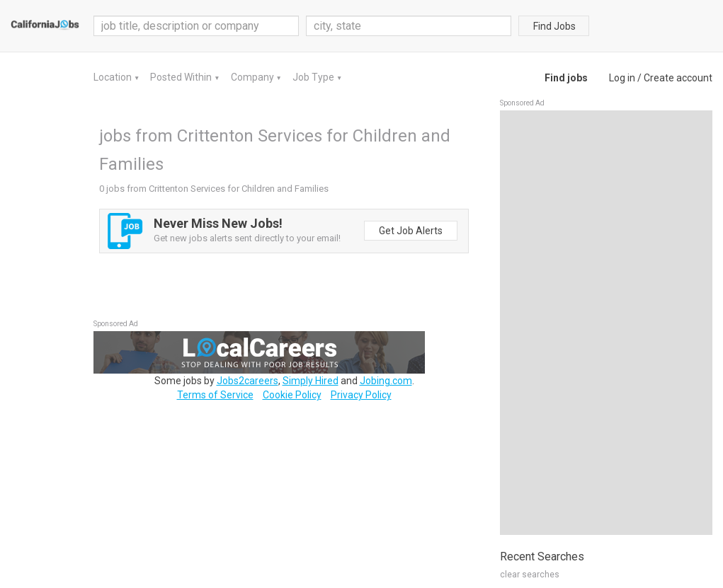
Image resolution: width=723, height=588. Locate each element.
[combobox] (409, 26)
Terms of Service (215, 395)
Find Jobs (554, 26)
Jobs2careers (247, 381)
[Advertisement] (606, 323)
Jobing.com (386, 381)
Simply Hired (311, 381)
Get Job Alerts (411, 231)
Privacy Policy (361, 395)
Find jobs (566, 78)
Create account (678, 78)
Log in (622, 78)
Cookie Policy (292, 395)
